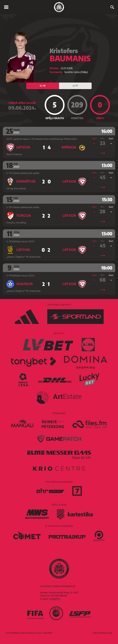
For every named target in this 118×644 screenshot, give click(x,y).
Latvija (23, 147)
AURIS (110, 633)
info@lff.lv (55, 599)
